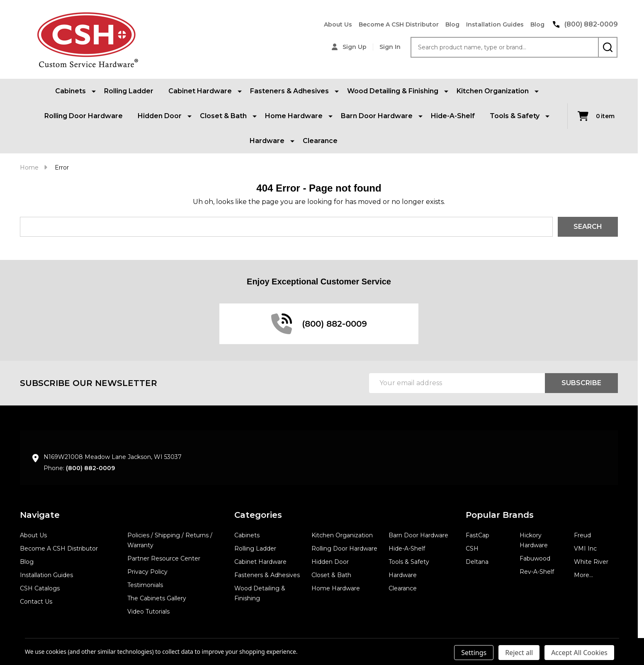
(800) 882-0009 (90, 468)
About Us (338, 24)
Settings (474, 653)
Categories (258, 515)
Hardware (403, 575)
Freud (582, 535)
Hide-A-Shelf (453, 116)
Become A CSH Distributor (399, 24)
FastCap (478, 535)
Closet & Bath (331, 575)
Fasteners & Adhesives (267, 575)
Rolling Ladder (129, 91)
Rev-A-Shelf (537, 572)
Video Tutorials (148, 612)
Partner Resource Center (164, 558)
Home (29, 167)
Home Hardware (336, 588)
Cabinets (247, 535)
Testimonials (145, 585)
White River (591, 562)
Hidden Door (330, 562)
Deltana (477, 562)
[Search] (608, 47)
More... (583, 575)
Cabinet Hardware (260, 562)
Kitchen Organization (342, 535)
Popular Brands (500, 515)
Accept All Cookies (579, 653)
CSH (472, 549)
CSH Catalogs (40, 588)
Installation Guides (495, 24)
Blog (452, 24)
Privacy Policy (147, 572)
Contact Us (36, 602)
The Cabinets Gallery (157, 598)
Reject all (519, 653)
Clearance (320, 141)
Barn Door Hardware (418, 535)
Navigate (40, 515)
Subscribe (581, 383)
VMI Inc (585, 549)
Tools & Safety (409, 562)
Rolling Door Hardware (84, 116)
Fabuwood (535, 558)
